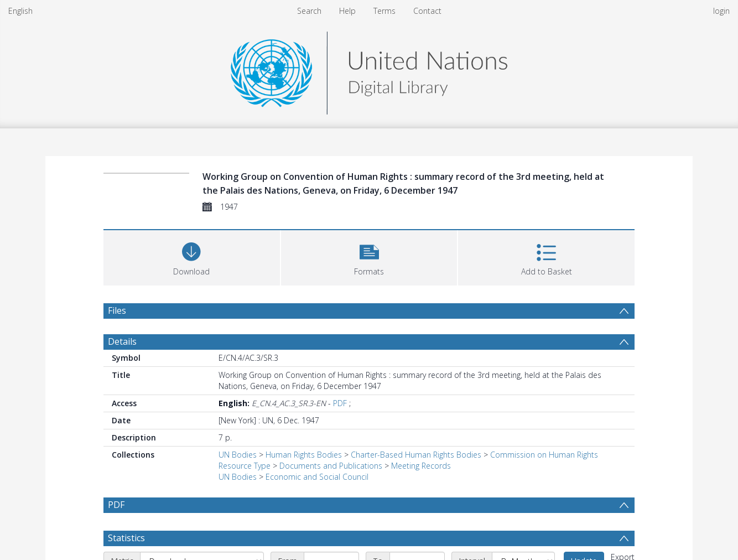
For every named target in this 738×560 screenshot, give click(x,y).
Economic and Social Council (317, 477)
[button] (369, 256)
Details (122, 341)
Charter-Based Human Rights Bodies (416, 455)
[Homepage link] (369, 70)
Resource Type (245, 466)
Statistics (126, 538)
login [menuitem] (721, 11)
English (20, 11)
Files (117, 310)
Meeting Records (421, 466)
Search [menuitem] (309, 11)
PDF (340, 403)
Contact (427, 11)
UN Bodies (238, 455)
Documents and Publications (331, 466)
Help (347, 11)
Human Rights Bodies (304, 455)
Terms (384, 11)
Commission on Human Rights (544, 455)
